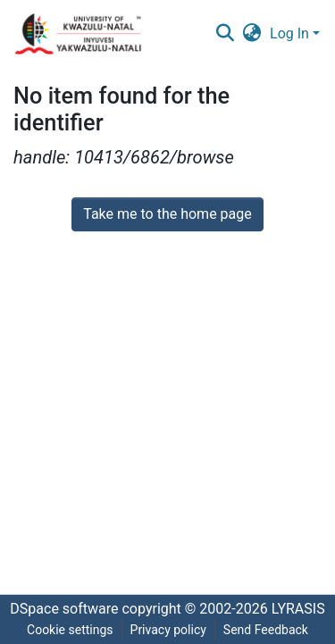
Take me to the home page (167, 214)
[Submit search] (225, 34)
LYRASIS (298, 609)
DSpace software (64, 609)
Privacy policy (168, 630)
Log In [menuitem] (289, 33)
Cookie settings (70, 630)
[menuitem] (252, 34)
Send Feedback (266, 630)
